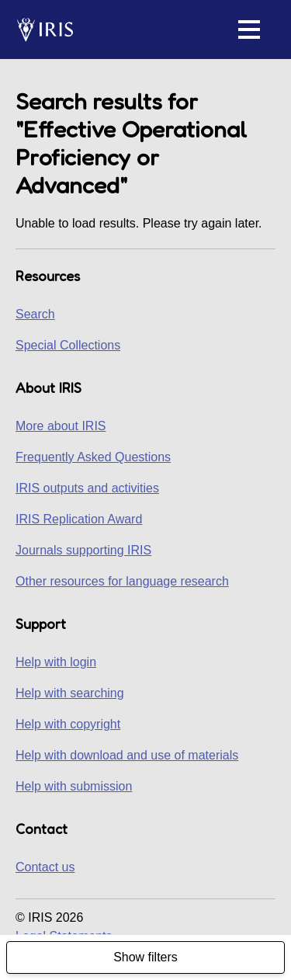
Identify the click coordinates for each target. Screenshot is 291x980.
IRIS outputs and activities (87, 488)
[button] (249, 30)
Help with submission (74, 786)
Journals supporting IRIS (83, 550)
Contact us (45, 867)
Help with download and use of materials (127, 755)
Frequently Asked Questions (93, 457)
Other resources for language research (122, 581)
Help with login (56, 662)
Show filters (145, 957)
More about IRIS (61, 426)
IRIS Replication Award (79, 519)
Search (35, 314)
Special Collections (68, 345)
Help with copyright (68, 724)
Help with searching (70, 693)
